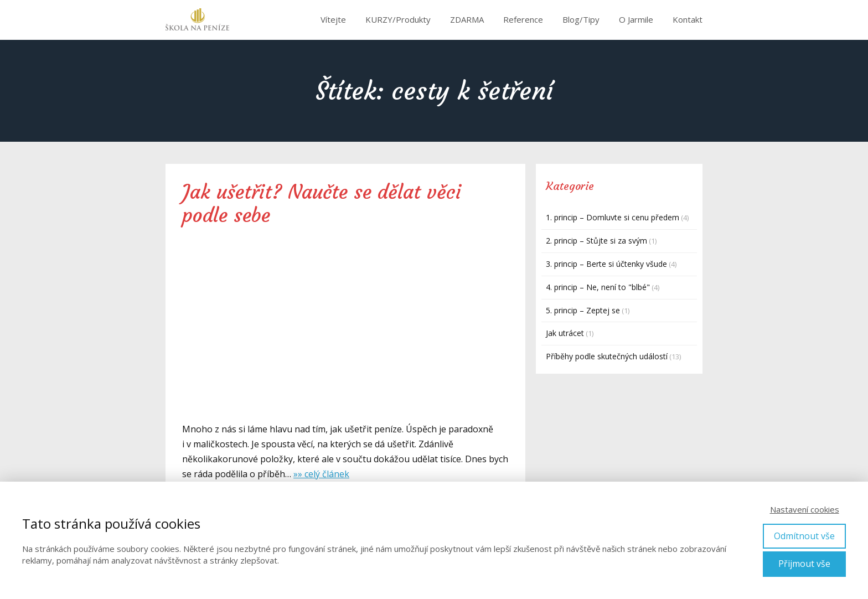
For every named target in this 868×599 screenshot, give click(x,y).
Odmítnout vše (804, 536)
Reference (523, 19)
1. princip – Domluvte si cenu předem (613, 217)
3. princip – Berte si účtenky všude (606, 264)
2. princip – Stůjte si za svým (596, 241)
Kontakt (688, 19)
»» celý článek (321, 474)
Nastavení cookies (805, 509)
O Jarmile (636, 19)
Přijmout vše (804, 564)
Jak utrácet (565, 333)
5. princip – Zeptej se (583, 310)
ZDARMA (467, 19)
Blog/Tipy (581, 19)
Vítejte (333, 19)
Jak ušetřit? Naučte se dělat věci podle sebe (322, 204)
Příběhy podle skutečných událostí (607, 356)
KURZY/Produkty (398, 19)
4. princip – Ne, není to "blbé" (598, 287)
